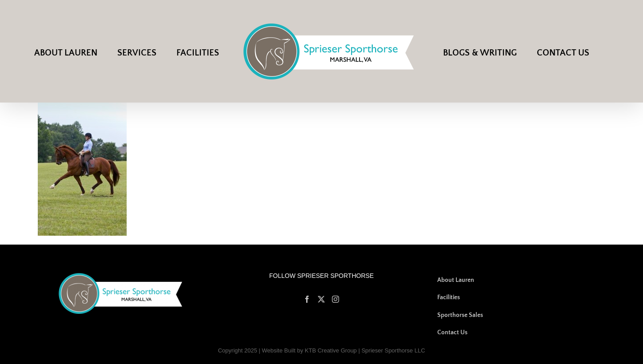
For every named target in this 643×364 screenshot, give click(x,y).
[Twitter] (321, 299)
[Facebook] (307, 299)
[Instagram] (335, 299)
